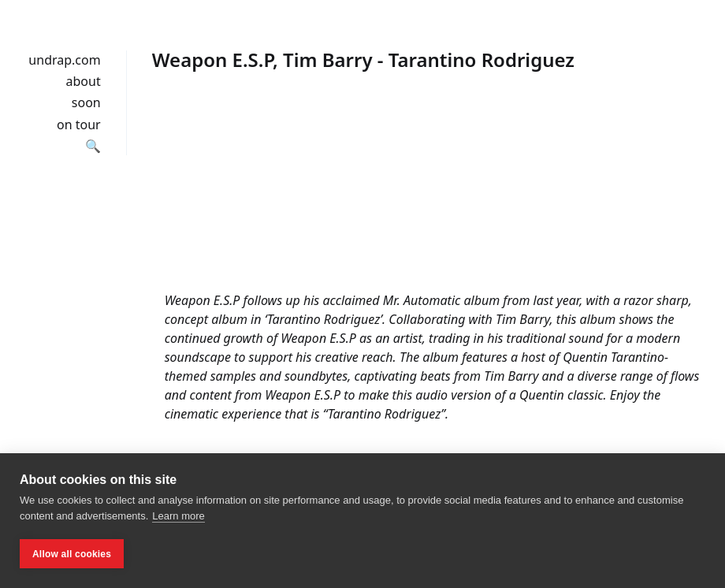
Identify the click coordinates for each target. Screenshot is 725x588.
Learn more (178, 516)
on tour (79, 125)
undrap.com (64, 60)
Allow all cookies (72, 554)
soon (86, 102)
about (84, 81)
